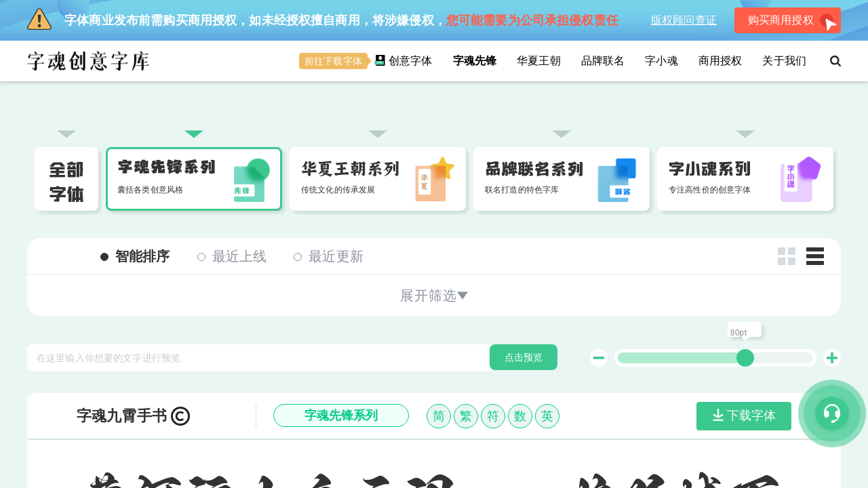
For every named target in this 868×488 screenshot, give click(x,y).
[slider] (745, 274)
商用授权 (721, 61)
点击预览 (524, 274)
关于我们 (784, 61)
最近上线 (232, 173)
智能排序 (135, 173)
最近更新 (329, 173)
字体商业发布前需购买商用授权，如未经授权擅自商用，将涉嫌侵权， (323, 19)
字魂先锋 (475, 61)
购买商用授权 (793, 23)
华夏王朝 (539, 61)
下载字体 (744, 332)
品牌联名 (603, 61)
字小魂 (661, 61)
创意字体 (366, 61)
